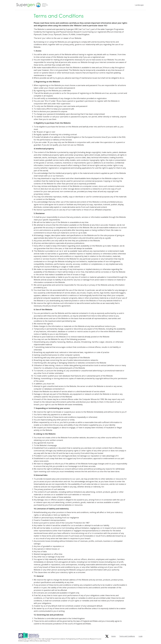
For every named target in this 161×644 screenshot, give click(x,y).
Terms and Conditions (127, 636)
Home (113, 636)
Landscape (139, 5)
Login (141, 636)
